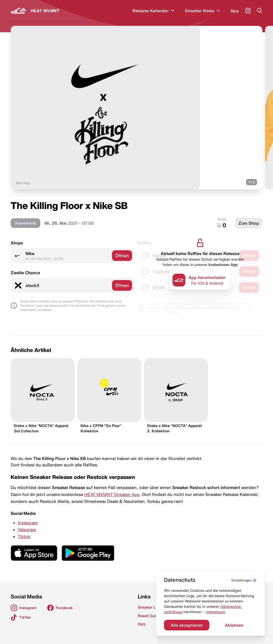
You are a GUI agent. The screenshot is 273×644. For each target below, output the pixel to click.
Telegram (27, 530)
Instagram (28, 523)
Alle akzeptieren (187, 625)
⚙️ (244, 580)
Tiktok (24, 536)
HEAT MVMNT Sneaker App (112, 494)
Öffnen (122, 256)
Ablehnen (234, 625)
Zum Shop (249, 223)
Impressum (216, 612)
